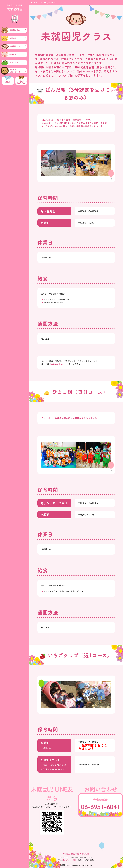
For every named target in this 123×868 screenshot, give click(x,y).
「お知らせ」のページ (59, 364)
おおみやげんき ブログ (21, 82)
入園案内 (13, 38)
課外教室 (13, 55)
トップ (37, 2)
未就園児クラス (16, 46)
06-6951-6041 (101, 807)
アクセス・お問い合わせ (15, 71)
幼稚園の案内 (15, 30)
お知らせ (8, 82)
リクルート (14, 63)
